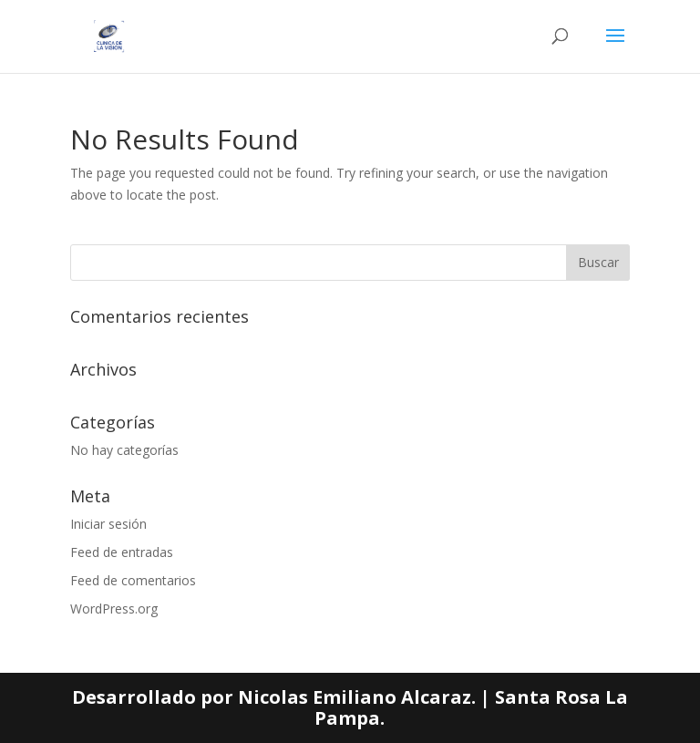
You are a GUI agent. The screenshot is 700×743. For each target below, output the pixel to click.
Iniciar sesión (108, 524)
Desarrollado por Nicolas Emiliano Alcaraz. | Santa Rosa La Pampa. (350, 708)
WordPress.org (114, 609)
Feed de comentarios (133, 580)
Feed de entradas (122, 552)
